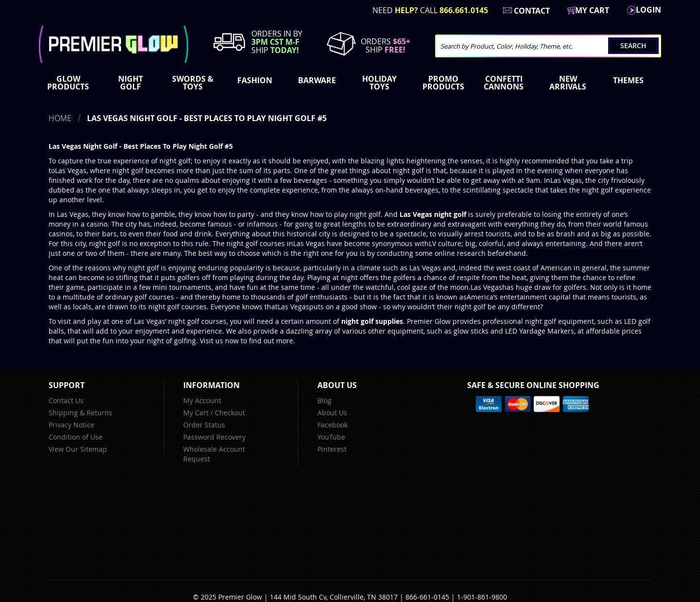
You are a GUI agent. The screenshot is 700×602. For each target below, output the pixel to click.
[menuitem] (70, 83)
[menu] (350, 84)
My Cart (196, 413)
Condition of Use (76, 437)
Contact (532, 11)
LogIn (648, 10)
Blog (324, 400)
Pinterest (332, 449)
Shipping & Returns (80, 413)
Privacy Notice (71, 425)
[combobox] (548, 46)
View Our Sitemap (78, 449)
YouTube (331, 437)
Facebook (332, 425)
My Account (202, 400)
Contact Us (66, 400)
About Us (332, 413)
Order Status (204, 425)
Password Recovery (214, 437)
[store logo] (114, 44)
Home (60, 118)
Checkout (230, 413)
